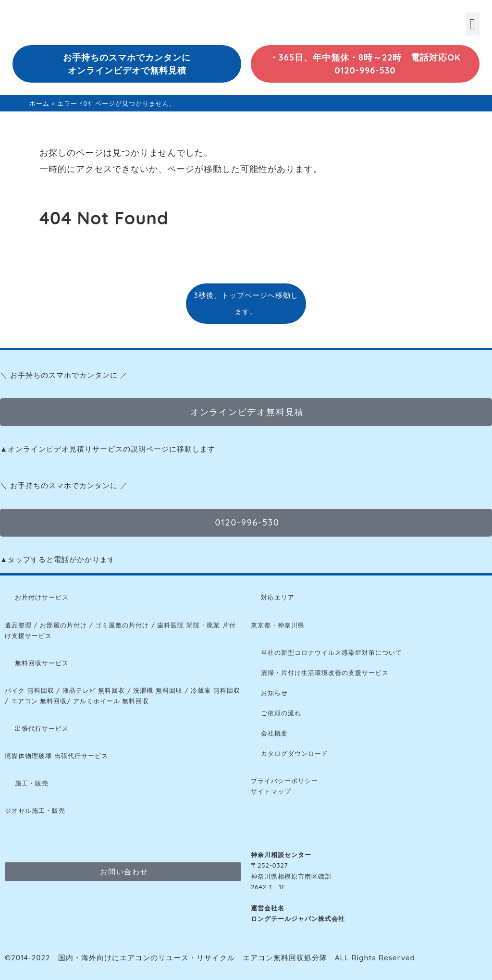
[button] (473, 24)
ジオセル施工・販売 (35, 810)
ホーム (39, 103)
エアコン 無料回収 (39, 701)
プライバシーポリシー (284, 781)
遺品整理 (18, 625)
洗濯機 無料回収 (157, 690)
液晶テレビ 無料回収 (94, 690)
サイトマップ (271, 791)
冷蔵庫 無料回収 (215, 690)
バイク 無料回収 (30, 690)
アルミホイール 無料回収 (111, 701)
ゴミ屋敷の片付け (122, 625)
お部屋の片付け (63, 625)
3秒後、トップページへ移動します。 (246, 303)
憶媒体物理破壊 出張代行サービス (56, 756)
